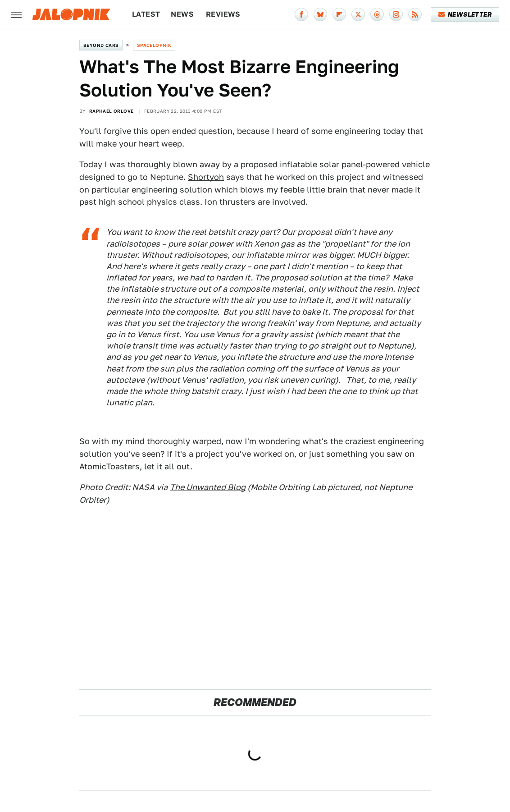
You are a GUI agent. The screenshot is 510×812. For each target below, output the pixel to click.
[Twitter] (358, 14)
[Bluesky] (320, 14)
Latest (146, 14)
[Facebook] (301, 14)
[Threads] (377, 14)
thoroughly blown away (174, 164)
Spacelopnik (154, 45)
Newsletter (465, 14)
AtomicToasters (109, 466)
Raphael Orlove (112, 111)
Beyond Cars (101, 45)
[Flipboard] (339, 14)
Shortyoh (206, 177)
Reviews (223, 14)
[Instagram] (396, 14)
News (182, 14)
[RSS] (415, 14)
